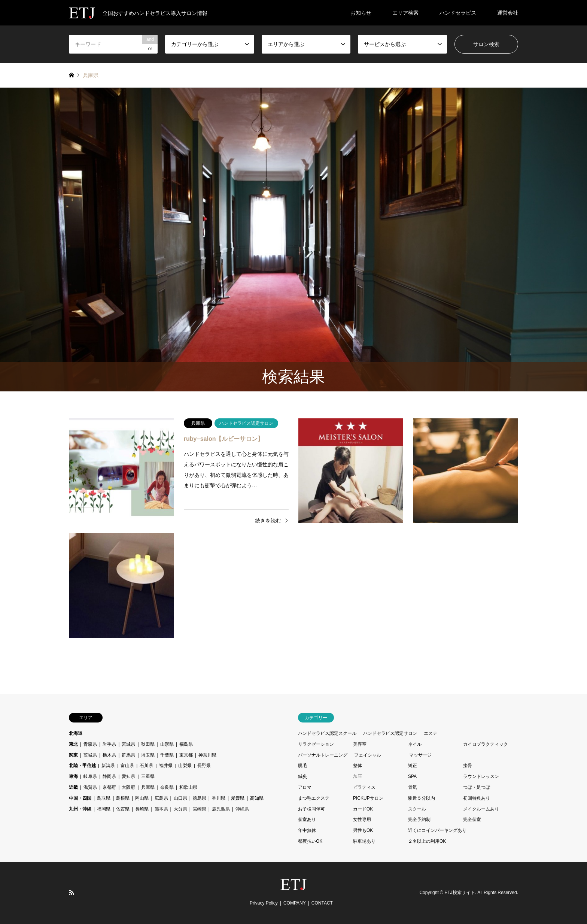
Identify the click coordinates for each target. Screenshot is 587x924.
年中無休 (307, 830)
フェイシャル (368, 755)
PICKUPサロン (368, 798)
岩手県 (109, 744)
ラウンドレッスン (481, 776)
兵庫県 (148, 787)
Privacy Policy (264, 903)
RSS (72, 893)
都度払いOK (310, 841)
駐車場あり (364, 841)
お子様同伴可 (311, 809)
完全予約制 (419, 820)
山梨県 (185, 766)
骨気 (413, 787)
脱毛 (302, 766)
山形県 (167, 744)
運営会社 (508, 13)
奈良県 (167, 787)
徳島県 (200, 798)
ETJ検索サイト (460, 893)
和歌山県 (188, 787)
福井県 (166, 766)
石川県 (146, 766)
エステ (431, 733)
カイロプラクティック (486, 744)
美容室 (360, 744)
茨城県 (90, 755)
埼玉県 (148, 755)
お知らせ (361, 13)
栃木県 (109, 755)
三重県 (148, 776)
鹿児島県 (221, 809)
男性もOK (363, 830)
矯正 (413, 766)
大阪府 (128, 787)
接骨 (468, 766)
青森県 (90, 744)
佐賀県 (123, 809)
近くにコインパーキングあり (437, 830)
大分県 (180, 809)
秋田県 (148, 744)
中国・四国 (80, 798)
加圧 (358, 776)
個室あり (307, 820)
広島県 (161, 798)
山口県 (180, 798)
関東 (73, 755)
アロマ (305, 787)
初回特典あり (477, 798)
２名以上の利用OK (427, 841)
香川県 (219, 798)
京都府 (109, 787)
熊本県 (161, 809)
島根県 (123, 798)
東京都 (186, 755)
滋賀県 (90, 787)
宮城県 (128, 744)
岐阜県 (90, 776)
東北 (73, 744)
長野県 (204, 766)
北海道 (76, 733)
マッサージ (420, 755)
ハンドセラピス (458, 13)
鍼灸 (302, 776)
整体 (358, 766)
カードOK (363, 809)
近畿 (73, 787)
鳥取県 (104, 798)
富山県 (127, 766)
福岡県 (104, 809)
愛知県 (128, 776)
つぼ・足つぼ (477, 787)
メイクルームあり (481, 809)
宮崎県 (200, 809)
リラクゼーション (316, 744)
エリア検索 (405, 13)
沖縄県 (242, 809)
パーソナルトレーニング (323, 755)
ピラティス (364, 787)
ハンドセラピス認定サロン (390, 733)
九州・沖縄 (80, 809)
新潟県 (108, 766)
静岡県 (109, 776)
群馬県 (128, 755)
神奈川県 (207, 755)
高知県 (257, 798)
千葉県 (167, 755)
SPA (412, 776)
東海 (73, 776)
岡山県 (142, 798)
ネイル (415, 744)
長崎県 (142, 809)
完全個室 (472, 820)
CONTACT (322, 903)
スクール (417, 809)
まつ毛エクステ (314, 798)
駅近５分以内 (422, 798)
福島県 (186, 744)
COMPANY (295, 903)
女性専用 (362, 820)
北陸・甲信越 (82, 766)
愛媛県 (238, 798)
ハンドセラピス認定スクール (327, 733)
